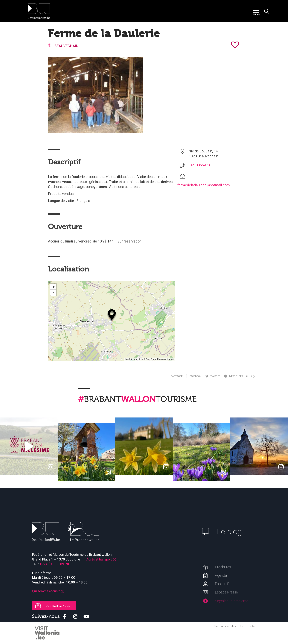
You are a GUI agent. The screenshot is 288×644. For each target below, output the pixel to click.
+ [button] (54, 287)
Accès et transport (99, 559)
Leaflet (128, 359)
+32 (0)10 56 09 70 (54, 564)
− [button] (54, 293)
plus (250, 377)
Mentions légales (225, 626)
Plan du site (247, 626)
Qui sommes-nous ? (46, 591)
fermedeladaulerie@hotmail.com (204, 185)
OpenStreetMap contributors (160, 359)
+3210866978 (199, 165)
